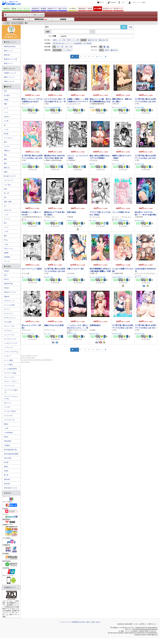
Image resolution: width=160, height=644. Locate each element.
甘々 (5, 206)
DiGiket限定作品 (18, 19)
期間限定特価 (41, 20)
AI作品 (90, 9)
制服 (5, 104)
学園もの (7, 151)
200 (66, 47)
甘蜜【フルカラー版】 (76, 269)
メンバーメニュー (14, 15)
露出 (5, 163)
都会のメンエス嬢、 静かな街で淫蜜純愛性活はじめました (100, 102)
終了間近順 (88, 43)
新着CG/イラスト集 (10, 59)
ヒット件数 (52, 36)
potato (93, 330)
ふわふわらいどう (75, 104)
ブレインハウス (9, 377)
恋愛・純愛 (8, 202)
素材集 (14, 9)
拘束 (5, 189)
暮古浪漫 (140, 217)
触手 (5, 236)
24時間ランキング (10, 73)
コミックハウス (9, 335)
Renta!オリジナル (10, 292)
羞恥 (5, 159)
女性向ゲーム (52, 9)
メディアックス (29, 221)
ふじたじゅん (96, 217)
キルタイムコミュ (10, 318)
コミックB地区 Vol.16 (121, 212)
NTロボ (116, 104)
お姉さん (7, 117)
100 (62, 47)
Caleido (6, 271)
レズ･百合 (7, 185)
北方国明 (26, 217)
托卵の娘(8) (72, 212)
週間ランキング (9, 77)
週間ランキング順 (59, 40)
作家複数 (7, 257)
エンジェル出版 (9, 305)
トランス (7, 219)
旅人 (47, 104)
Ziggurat (7, 296)
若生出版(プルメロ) (10, 488)
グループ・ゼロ (9, 326)
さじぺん (140, 273)
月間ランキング (9, 81)
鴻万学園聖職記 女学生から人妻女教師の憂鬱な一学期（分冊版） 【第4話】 (100, 271)
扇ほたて (72, 330)
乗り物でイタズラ (10, 176)
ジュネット (8, 356)
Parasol (6, 288)
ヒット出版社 (8, 365)
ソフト (20, 9)
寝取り (6, 172)
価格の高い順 (103, 40)
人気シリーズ (8, 249)
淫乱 (5, 155)
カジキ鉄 (26, 273)
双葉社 (6, 467)
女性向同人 (35, 9)
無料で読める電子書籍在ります (11, 32)
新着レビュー (8, 63)
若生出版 (7, 484)
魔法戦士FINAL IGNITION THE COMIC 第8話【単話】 (54, 158)
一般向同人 (6, 9)
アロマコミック (9, 301)
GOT (93, 108)
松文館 (6, 462)
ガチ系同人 (73, 9)
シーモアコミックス (11, 343)
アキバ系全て (67, 50)
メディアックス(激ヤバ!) (11, 391)
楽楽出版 (7, 479)
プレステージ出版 (120, 108)
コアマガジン (73, 277)
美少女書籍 (98, 9)
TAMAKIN (72, 160)
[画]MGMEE (100, 104)
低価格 (6, 253)
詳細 (130, 27)
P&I (138, 104)
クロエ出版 (8, 322)
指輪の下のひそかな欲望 (54, 325)
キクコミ (7, 309)
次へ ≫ (99, 57)
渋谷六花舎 (140, 108)
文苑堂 (6, 471)
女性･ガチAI (62, 9)
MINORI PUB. (9, 284)
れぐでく (26, 104)
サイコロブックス (10, 339)
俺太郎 (71, 217)
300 (71, 47)
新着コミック (8, 51)
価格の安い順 (92, 40)
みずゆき (72, 273)
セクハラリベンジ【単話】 (32, 269)
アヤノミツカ (50, 330)
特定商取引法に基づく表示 (81, 622)
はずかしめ (8, 210)
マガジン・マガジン (11, 381)
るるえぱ (94, 160)
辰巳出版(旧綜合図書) (11, 454)
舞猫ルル (49, 160)
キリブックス (8, 313)
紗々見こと (116, 219)
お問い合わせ (96, 622)
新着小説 (7, 55)
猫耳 (5, 142)
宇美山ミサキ (50, 217)
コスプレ (7, 146)
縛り (5, 223)
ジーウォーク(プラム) (11, 352)
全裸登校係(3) (95, 325)
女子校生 (7, 95)
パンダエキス (147, 273)
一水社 (71, 164)
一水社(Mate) (8, 433)
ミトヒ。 (117, 217)
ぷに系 (6, 121)
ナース (6, 108)
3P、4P (6, 193)
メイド (6, 112)
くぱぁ (6, 244)
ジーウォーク (28, 277)
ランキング (27, 15)
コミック (27, 9)
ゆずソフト (8, 403)
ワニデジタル (8, 416)
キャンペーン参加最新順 (74, 43)
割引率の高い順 (58, 43)
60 (58, 47)
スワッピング (8, 180)
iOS (107, 50)
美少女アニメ (118, 9)
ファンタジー (8, 138)
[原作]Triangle (57, 160)
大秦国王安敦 (118, 273)
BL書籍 (43, 9)
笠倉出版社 (8, 441)
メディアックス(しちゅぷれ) (11, 398)
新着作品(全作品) (10, 46)
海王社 (6, 437)
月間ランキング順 (73, 40)
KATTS (6, 279)
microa (116, 160)
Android (114, 50)
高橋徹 (93, 104)
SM (5, 197)
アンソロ (7, 261)
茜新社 (6, 424)
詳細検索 (63, 19)
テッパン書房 (8, 360)
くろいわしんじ (126, 217)
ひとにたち (27, 330)
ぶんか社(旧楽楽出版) (53, 108)
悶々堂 (6, 475)
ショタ (6, 129)
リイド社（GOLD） (10, 411)
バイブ (6, 227)
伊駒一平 (94, 273)
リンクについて (65, 622)
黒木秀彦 (33, 217)
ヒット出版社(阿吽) (10, 369)
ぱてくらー (79, 330)
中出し (6, 240)
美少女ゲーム (108, 9)
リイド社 (72, 108)
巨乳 (5, 91)
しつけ (6, 215)
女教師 (6, 100)
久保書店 (7, 445)
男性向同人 (82, 9)
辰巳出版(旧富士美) (10, 450)
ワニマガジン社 (29, 108)
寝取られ (7, 168)
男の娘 (6, 134)
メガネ (6, 231)
